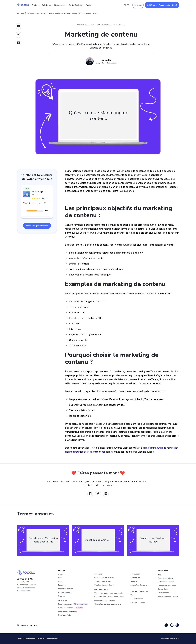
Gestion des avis (65, 592)
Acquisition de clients (139, 585)
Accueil (20, 13)
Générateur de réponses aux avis (108, 604)
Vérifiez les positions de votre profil (108, 593)
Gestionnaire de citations (104, 578)
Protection (62, 585)
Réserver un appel (138, 602)
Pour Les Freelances (71, 608)
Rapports (62, 596)
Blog (160, 575)
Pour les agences (73, 604)
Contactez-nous (137, 599)
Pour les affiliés (64, 615)
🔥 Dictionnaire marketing (35, 13)
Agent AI (134, 581)
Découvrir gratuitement (37, 226)
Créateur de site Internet (104, 585)
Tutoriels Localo (164, 593)
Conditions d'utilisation (26, 639)
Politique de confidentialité (48, 639)
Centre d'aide (163, 589)
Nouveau (138, 5)
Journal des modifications (168, 596)
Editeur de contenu (66, 589)
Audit (60, 581)
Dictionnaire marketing (167, 585)
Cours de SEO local (165, 578)
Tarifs (89, 5)
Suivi (60, 578)
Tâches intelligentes (102, 581)
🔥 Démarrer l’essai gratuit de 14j (162, 5)
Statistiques (135, 578)
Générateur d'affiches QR (105, 600)
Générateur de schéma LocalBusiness (109, 597)
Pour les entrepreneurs (67, 611)
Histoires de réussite (166, 582)
